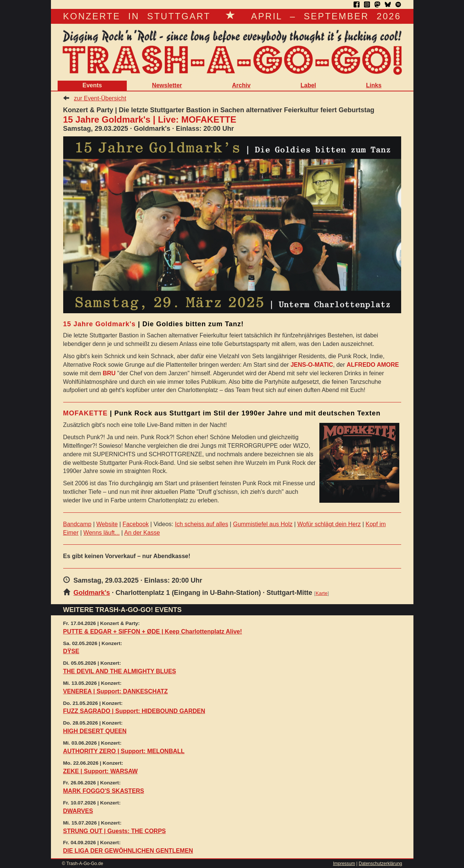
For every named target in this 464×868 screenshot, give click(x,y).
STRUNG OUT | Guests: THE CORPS (115, 831)
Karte (322, 593)
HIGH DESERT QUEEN (95, 731)
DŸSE (71, 651)
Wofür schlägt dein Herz (329, 524)
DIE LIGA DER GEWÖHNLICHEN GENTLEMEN (128, 851)
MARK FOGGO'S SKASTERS (104, 791)
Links (374, 85)
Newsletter (167, 85)
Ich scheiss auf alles (201, 524)
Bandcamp (78, 524)
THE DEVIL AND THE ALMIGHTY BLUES (120, 671)
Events (92, 85)
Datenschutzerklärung (381, 864)
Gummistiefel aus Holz (263, 524)
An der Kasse (142, 533)
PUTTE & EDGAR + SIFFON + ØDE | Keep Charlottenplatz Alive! (153, 631)
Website (107, 524)
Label (308, 85)
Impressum (344, 864)
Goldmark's (92, 593)
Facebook (136, 524)
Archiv (241, 85)
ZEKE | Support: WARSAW (101, 771)
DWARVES (78, 811)
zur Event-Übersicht (100, 98)
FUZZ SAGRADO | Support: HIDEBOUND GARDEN (134, 711)
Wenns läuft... (101, 533)
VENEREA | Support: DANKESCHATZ (116, 691)
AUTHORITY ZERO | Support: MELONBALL (124, 751)
